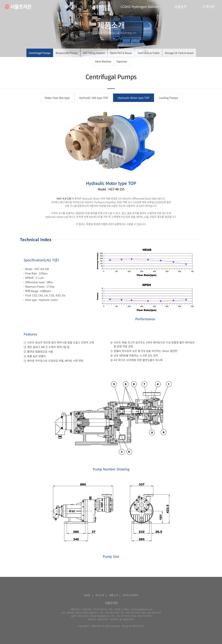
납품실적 (180, 6)
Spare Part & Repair (121, 53)
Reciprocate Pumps (67, 53)
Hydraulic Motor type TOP (134, 98)
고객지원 (208, 6)
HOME (87, 595)
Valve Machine (103, 61)
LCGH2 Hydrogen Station (140, 6)
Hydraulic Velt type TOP (94, 98)
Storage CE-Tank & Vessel (179, 53)
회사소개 (71, 6)
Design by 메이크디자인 (133, 626)
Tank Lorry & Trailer (148, 53)
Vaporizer (122, 61)
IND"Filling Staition (94, 53)
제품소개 (99, 6)
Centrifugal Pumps (40, 53)
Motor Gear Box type (57, 98)
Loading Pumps (168, 98)
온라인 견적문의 (130, 595)
